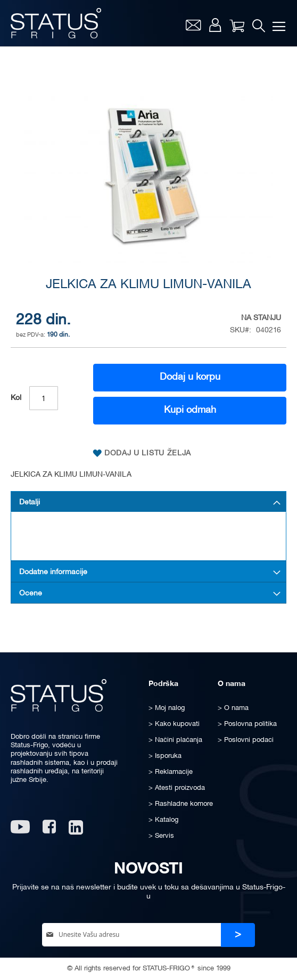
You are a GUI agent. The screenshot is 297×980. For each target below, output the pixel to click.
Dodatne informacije (53, 572)
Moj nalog (215, 25)
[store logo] (56, 23)
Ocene (31, 594)
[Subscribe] (238, 935)
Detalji (30, 503)
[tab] (148, 502)
